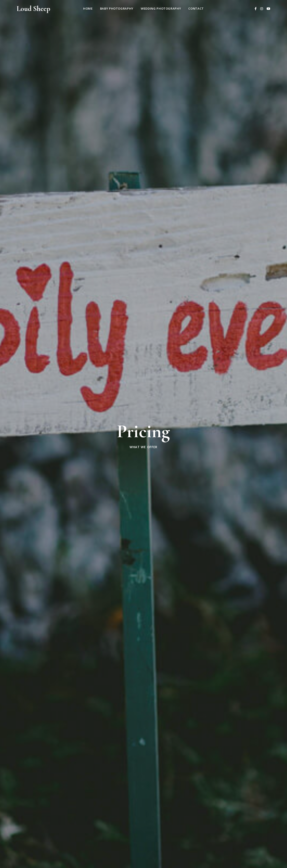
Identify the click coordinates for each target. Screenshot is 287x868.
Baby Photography (117, 8)
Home (88, 8)
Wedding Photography (161, 8)
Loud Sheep (33, 9)
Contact (196, 8)
